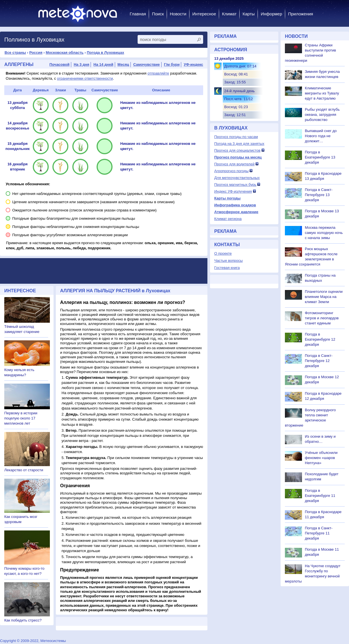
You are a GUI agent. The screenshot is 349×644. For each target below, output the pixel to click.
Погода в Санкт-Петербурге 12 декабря (319, 361)
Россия (36, 53)
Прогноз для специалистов (237, 150)
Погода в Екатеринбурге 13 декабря (320, 157)
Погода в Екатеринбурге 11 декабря (320, 496)
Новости (178, 14)
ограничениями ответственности (85, 78)
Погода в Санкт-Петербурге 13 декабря (319, 195)
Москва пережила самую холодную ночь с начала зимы (324, 233)
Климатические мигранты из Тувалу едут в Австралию (322, 93)
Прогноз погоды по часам (236, 137)
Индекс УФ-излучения (233, 191)
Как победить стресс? (23, 620)
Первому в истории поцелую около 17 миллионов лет (21, 418)
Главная (138, 14)
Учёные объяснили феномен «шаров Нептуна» (321, 458)
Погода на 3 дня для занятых (239, 144)
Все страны (15, 53)
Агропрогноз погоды (231, 171)
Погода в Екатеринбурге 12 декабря (320, 339)
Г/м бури (172, 64)
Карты (249, 14)
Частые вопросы (228, 261)
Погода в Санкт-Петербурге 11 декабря (319, 533)
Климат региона (228, 219)
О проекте (223, 253)
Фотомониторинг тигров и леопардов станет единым (322, 318)
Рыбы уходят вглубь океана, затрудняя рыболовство (322, 115)
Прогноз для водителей (234, 164)
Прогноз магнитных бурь (235, 185)
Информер (271, 14)
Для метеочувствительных (237, 178)
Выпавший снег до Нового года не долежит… (321, 136)
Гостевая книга (227, 268)
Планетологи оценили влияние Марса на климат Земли (324, 297)
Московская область (65, 53)
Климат (229, 14)
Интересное (204, 14)
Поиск (158, 14)
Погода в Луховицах (106, 53)
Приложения (301, 14)
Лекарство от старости (24, 470)
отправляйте (158, 73)
